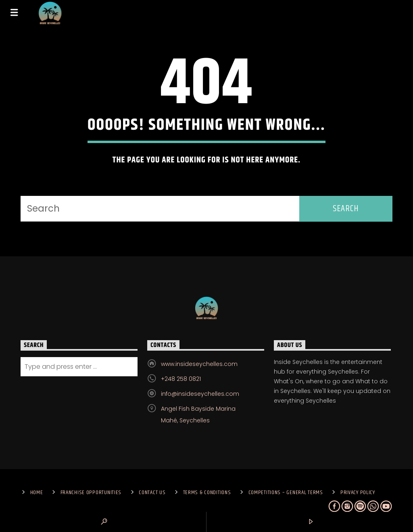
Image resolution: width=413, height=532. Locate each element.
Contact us (152, 493)
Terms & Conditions (207, 493)
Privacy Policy (358, 493)
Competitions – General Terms (286, 493)
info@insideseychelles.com (200, 394)
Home (37, 493)
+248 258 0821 (181, 379)
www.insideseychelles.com (199, 364)
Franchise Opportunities (91, 493)
